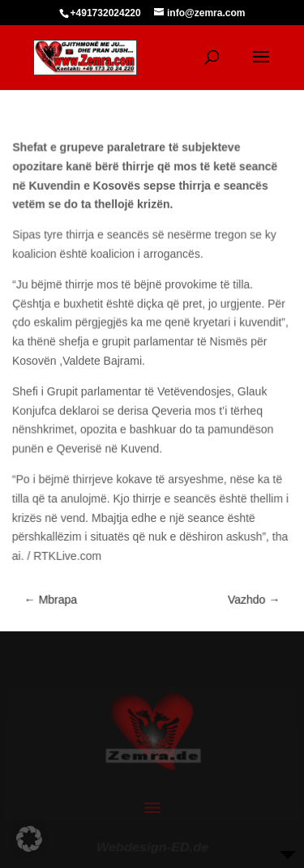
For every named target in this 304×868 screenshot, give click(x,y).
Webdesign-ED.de (152, 844)
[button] (29, 839)
